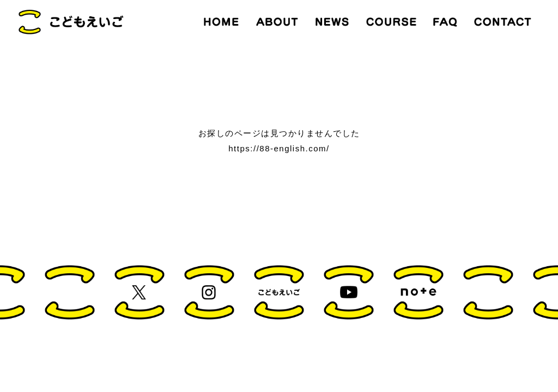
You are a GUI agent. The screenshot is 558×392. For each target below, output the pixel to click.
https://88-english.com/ (279, 148)
